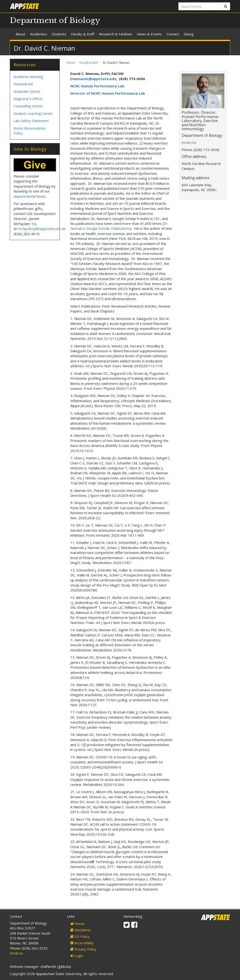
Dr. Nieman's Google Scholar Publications (119, 226)
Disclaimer (81, 930)
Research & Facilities (116, 34)
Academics (39, 34)
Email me (189, 142)
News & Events (149, 34)
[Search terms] (200, 6)
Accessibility (82, 943)
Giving (189, 34)
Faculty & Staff (83, 34)
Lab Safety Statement (31, 121)
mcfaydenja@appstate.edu (39, 229)
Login (77, 956)
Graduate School (27, 91)
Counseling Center (28, 106)
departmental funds (30, 196)
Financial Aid (23, 84)
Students (59, 34)
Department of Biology (55, 20)
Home (71, 63)
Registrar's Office (28, 99)
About (21, 34)
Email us (16, 953)
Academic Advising (28, 77)
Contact (173, 34)
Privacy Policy (83, 949)
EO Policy (80, 936)
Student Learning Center (33, 113)
